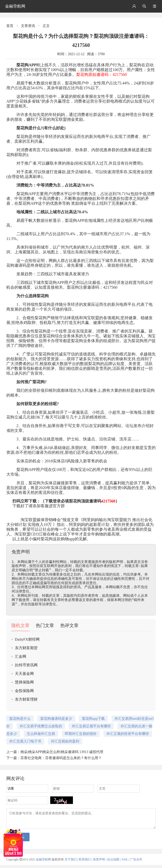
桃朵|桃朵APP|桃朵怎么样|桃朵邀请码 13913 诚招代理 (62, 752)
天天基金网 (24, 674)
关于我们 (71, 862)
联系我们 (85, 862)
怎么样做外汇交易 (41, 734)
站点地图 (113, 862)
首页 (10, 26)
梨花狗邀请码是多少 (56, 719)
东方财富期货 (26, 648)
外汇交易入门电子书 (25, 741)
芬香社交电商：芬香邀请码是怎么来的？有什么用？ (61, 758)
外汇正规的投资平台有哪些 (128, 734)
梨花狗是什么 (29, 128)
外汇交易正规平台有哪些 (91, 726)
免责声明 (99, 862)
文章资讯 (28, 26)
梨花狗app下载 (93, 719)
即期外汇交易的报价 (81, 734)
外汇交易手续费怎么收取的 (41, 726)
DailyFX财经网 (27, 639)
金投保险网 (24, 691)
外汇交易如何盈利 (65, 741)
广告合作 (136, 862)
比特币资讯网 (26, 665)
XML (125, 862)
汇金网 (21, 656)
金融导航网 (15, 6)
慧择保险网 (24, 682)
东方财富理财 (26, 699)
